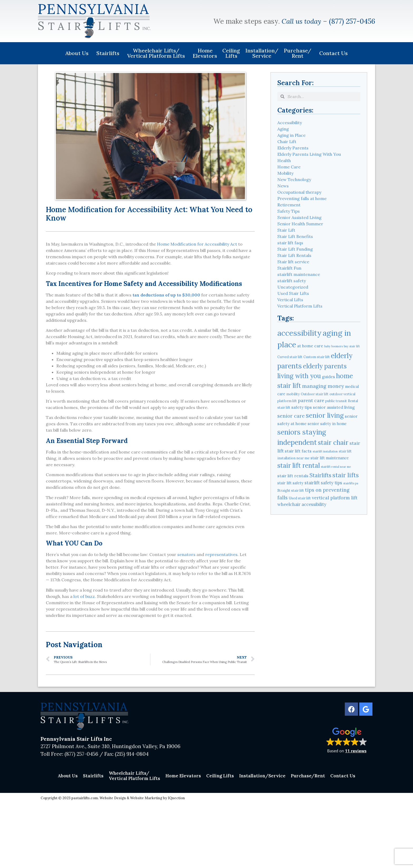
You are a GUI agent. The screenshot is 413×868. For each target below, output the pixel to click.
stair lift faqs (290, 243)
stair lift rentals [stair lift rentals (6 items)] (293, 476)
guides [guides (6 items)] (328, 377)
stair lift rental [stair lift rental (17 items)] (299, 465)
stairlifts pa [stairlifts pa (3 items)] (351, 483)
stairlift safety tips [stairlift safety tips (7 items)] (323, 483)
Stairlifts (109, 53)
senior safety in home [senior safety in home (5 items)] (327, 424)
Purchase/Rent (299, 53)
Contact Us (333, 53)
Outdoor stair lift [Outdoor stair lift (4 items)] (315, 394)
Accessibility (290, 123)
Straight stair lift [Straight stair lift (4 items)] (291, 490)
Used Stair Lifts (293, 293)
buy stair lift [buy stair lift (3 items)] (352, 346)
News (283, 186)
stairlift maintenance (299, 274)
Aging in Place (291, 135)
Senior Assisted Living (299, 217)
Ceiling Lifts (231, 53)
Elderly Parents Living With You (309, 154)
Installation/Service (262, 53)
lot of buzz (84, 596)
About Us (78, 53)
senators (186, 554)
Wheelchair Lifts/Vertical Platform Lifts (157, 53)
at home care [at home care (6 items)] (310, 346)
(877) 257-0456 (352, 21)
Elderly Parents (293, 148)
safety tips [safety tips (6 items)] (302, 407)
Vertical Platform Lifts (300, 306)
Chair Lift (287, 142)
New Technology (294, 179)
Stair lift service (293, 262)
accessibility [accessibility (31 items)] (299, 333)
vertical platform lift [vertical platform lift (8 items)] (335, 498)
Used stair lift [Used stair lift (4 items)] (300, 498)
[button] (347, 740)
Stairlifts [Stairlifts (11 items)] (320, 475)
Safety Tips (289, 211)
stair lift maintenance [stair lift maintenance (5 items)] (330, 458)
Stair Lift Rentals (294, 255)
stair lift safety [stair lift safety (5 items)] (290, 483)
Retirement (289, 205)
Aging (283, 129)
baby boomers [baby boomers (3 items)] (333, 346)
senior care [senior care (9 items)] (291, 416)
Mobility (285, 173)
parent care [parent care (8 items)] (311, 400)
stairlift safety (292, 281)
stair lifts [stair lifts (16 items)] (346, 475)
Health (284, 160)
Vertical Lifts (290, 300)
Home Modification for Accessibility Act (197, 244)
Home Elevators (205, 53)
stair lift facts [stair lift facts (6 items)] (298, 451)
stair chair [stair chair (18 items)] (333, 442)
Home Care (289, 167)
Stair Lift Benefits (295, 236)
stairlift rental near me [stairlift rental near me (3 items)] (336, 467)
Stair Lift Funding (295, 249)
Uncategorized (293, 287)
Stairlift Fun (289, 268)
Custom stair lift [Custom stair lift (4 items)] (317, 357)
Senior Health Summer (300, 224)
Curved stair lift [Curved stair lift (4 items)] (290, 357)
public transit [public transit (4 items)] (336, 401)
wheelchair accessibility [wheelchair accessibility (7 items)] (302, 504)
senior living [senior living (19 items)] (325, 415)
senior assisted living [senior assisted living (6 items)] (334, 407)
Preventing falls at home (302, 198)
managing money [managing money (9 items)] (323, 386)
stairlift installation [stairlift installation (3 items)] (325, 451)
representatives (221, 554)
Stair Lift (286, 230)
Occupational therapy (299, 192)
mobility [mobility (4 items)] (293, 394)
